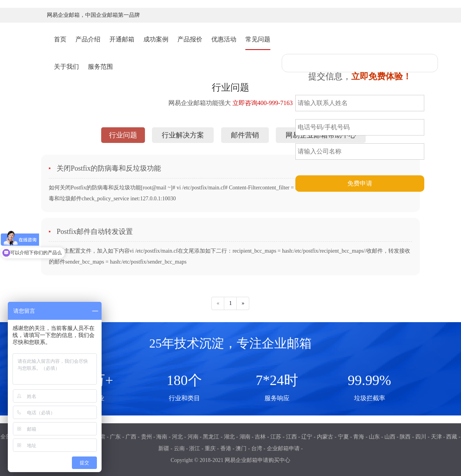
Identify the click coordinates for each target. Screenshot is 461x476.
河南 (193, 437)
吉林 (260, 437)
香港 (226, 448)
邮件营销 (245, 135)
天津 (436, 437)
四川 (421, 437)
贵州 (147, 437)
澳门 (241, 448)
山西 (390, 437)
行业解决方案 (183, 135)
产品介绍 (88, 39)
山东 (374, 437)
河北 (177, 437)
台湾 (257, 448)
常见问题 (258, 39)
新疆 (164, 448)
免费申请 (360, 183)
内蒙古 (325, 437)
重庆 (210, 448)
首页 (60, 39)
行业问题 (123, 135)
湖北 (229, 437)
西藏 (452, 437)
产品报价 (190, 39)
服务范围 (100, 67)
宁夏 (343, 437)
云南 (179, 448)
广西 (131, 437)
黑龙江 (211, 437)
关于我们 (66, 67)
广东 (115, 437)
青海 (359, 437)
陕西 (405, 437)
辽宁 (307, 437)
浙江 (195, 448)
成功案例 (156, 39)
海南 (162, 437)
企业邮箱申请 (283, 448)
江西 (291, 437)
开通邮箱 (122, 39)
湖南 (245, 437)
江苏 (276, 437)
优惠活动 (224, 39)
